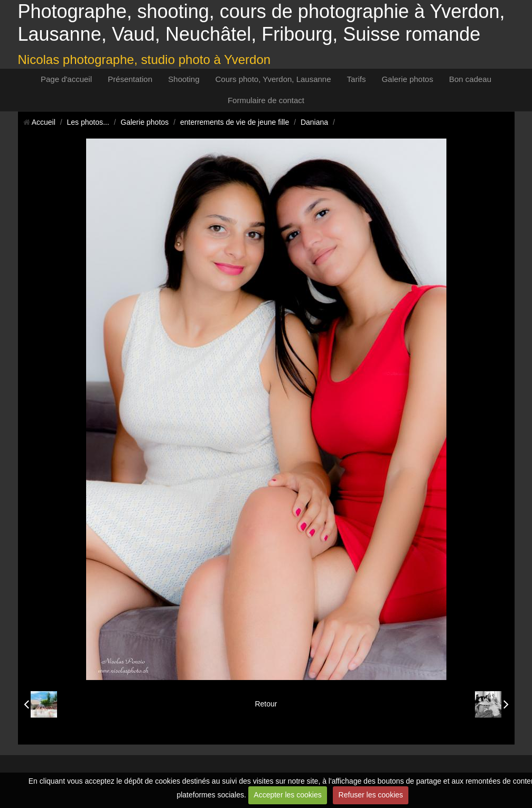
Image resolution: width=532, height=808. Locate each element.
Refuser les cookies (371, 795)
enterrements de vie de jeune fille (235, 122)
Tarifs (357, 79)
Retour (266, 704)
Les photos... (88, 122)
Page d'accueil (66, 79)
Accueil (44, 122)
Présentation (130, 79)
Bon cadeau (470, 79)
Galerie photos (407, 79)
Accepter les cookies (287, 795)
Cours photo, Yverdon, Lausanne (273, 79)
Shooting (184, 79)
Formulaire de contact (266, 100)
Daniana (314, 122)
